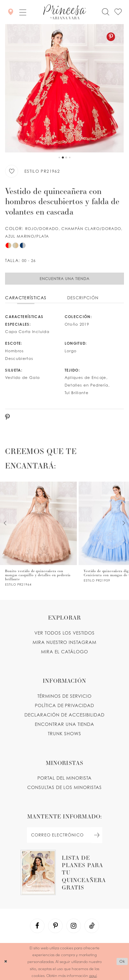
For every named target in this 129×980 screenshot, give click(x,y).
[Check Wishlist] (118, 12)
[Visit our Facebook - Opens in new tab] (37, 926)
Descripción (83, 298)
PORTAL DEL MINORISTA (64, 778)
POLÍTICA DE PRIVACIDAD (64, 705)
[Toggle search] (106, 12)
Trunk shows (64, 734)
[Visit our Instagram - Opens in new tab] (74, 926)
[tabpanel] (64, 88)
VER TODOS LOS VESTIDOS (64, 633)
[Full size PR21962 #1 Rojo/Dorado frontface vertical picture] (64, 88)
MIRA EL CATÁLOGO (64, 652)
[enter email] (64, 835)
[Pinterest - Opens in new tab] (111, 37)
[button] (23, 12)
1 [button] (59, 157)
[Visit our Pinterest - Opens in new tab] (55, 926)
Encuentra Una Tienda (65, 279)
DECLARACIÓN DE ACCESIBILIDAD (64, 715)
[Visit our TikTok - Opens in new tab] (92, 926)
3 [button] (66, 157)
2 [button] (63, 157)
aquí (93, 975)
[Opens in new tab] (64, 872)
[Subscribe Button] (97, 835)
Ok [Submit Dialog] (122, 961)
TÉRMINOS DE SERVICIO (64, 696)
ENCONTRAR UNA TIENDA (64, 724)
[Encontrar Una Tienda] (11, 12)
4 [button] (70, 157)
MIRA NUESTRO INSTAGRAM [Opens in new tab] (64, 642)
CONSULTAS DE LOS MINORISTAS (64, 787)
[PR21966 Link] (38, 534)
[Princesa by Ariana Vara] (64, 12)
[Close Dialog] (6, 961)
